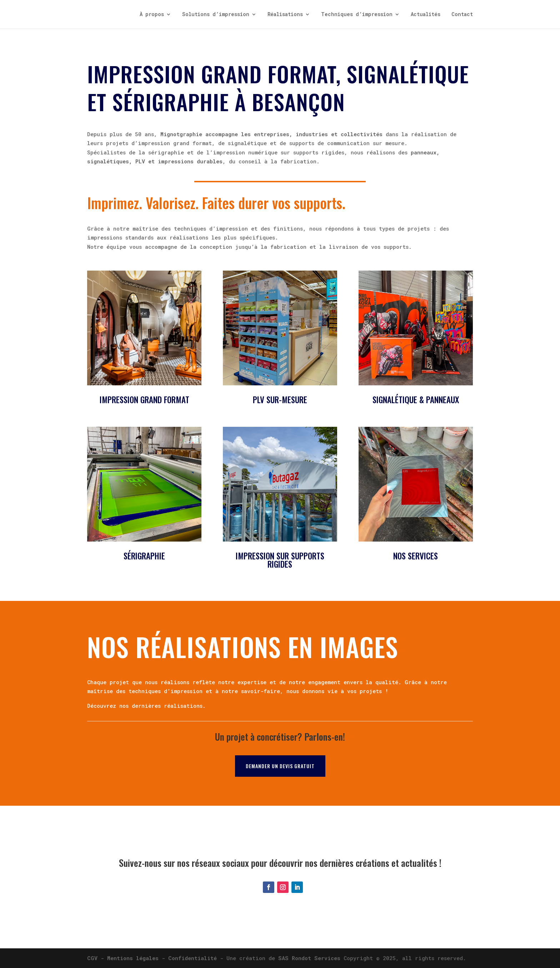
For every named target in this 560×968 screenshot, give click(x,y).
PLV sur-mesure (280, 400)
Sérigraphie (144, 556)
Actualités (426, 15)
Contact (462, 15)
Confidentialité (192, 958)
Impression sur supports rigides (280, 560)
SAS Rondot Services (309, 958)
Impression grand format (144, 400)
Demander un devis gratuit (280, 766)
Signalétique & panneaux (416, 400)
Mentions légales (133, 958)
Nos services (416, 556)
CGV (92, 958)
